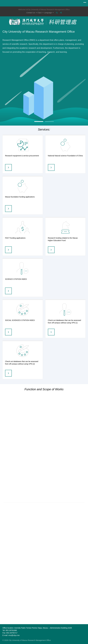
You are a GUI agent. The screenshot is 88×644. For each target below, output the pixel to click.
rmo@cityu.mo (14, 635)
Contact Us (31, 13)
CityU (40, 13)
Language (49, 13)
